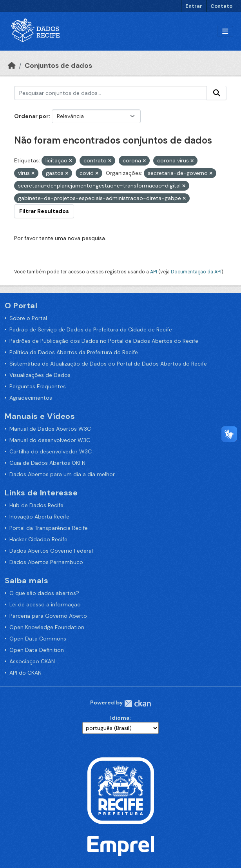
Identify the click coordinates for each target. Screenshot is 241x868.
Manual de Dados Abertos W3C (50, 429)
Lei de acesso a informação (45, 604)
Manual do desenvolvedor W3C (50, 440)
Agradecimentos (31, 398)
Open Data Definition (37, 650)
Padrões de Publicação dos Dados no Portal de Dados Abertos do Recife (104, 341)
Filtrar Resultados (44, 211)
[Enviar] (217, 93)
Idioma (120, 718)
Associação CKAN (32, 661)
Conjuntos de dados (58, 66)
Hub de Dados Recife (36, 505)
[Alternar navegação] (225, 32)
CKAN (138, 703)
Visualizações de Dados (40, 375)
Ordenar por (31, 116)
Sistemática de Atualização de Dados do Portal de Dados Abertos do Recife (108, 364)
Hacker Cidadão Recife (38, 539)
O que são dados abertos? (44, 593)
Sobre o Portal (28, 318)
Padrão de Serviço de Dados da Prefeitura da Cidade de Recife (91, 329)
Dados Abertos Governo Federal (51, 551)
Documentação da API (196, 272)
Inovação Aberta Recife (39, 517)
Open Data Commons (38, 639)
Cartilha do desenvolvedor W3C (51, 451)
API (154, 272)
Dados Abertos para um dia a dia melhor (62, 474)
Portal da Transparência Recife (49, 528)
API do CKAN (25, 673)
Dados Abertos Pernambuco (46, 562)
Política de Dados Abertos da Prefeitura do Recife (74, 352)
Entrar (194, 6)
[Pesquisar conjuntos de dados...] (111, 93)
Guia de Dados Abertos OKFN (47, 463)
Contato (221, 6)
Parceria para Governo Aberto (48, 616)
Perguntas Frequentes (38, 386)
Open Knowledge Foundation (47, 627)
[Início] (12, 66)
